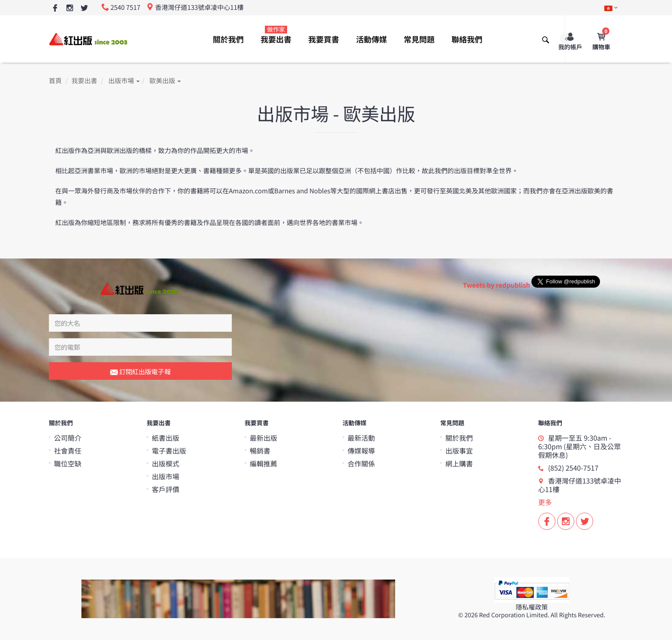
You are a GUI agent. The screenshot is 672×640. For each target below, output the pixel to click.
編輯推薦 (264, 463)
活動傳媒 (372, 39)
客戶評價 (165, 489)
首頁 (55, 81)
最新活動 (361, 438)
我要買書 (324, 39)
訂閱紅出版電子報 (140, 372)
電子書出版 (169, 451)
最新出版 (264, 438)
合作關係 (361, 463)
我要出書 (276, 35)
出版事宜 (459, 451)
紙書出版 (165, 438)
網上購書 (459, 463)
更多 (545, 502)
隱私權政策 (532, 607)
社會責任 (68, 451)
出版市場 (124, 81)
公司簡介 (68, 438)
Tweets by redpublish (496, 285)
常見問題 (419, 39)
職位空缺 (68, 463)
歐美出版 (165, 81)
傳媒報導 (361, 451)
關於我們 (228, 39)
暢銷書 (260, 451)
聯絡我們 (467, 39)
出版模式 (165, 463)
